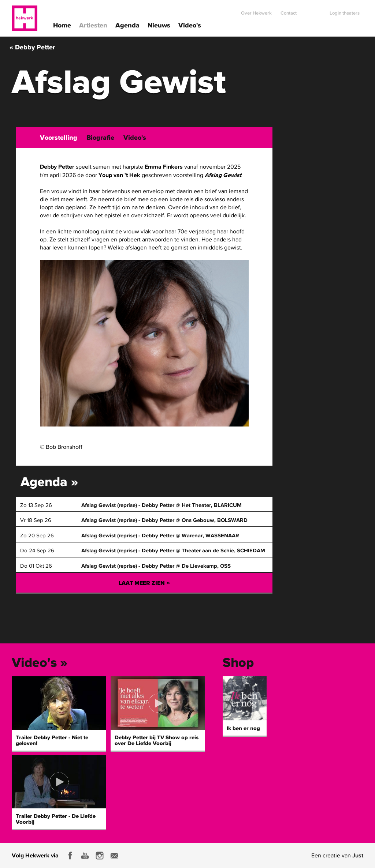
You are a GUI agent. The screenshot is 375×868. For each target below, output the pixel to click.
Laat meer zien (144, 583)
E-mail (114, 856)
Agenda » (49, 481)
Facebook (70, 856)
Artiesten (93, 25)
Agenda (127, 25)
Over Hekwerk (256, 10)
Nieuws (159, 25)
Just (358, 855)
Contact (289, 10)
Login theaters (345, 10)
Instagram (100, 856)
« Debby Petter (32, 47)
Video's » (40, 662)
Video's (190, 25)
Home (62, 25)
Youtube (85, 856)
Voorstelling (59, 137)
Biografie (100, 137)
